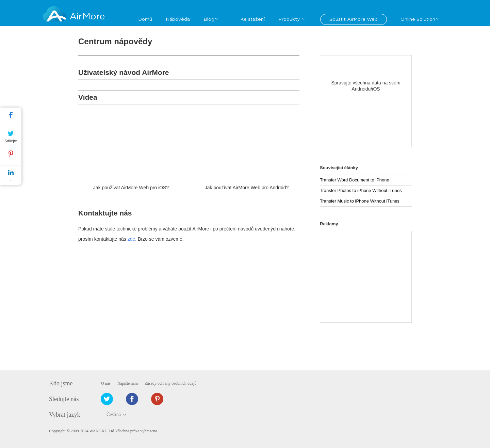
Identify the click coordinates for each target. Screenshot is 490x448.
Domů (145, 19)
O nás (106, 383)
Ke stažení (252, 19)
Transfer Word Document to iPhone (355, 180)
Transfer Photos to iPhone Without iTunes (361, 190)
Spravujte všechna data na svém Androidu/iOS (366, 86)
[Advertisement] (366, 277)
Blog (209, 19)
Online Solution (418, 19)
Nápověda (178, 19)
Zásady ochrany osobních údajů (170, 383)
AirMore (87, 17)
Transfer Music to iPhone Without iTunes (360, 201)
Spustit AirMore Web (354, 19)
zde (132, 239)
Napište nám (128, 383)
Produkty (289, 19)
